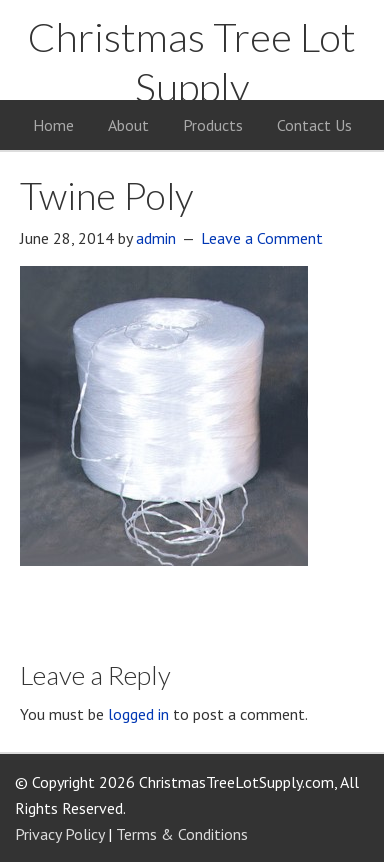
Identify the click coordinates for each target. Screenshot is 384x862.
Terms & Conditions (182, 834)
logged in (138, 714)
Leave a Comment (262, 238)
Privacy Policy (59, 834)
